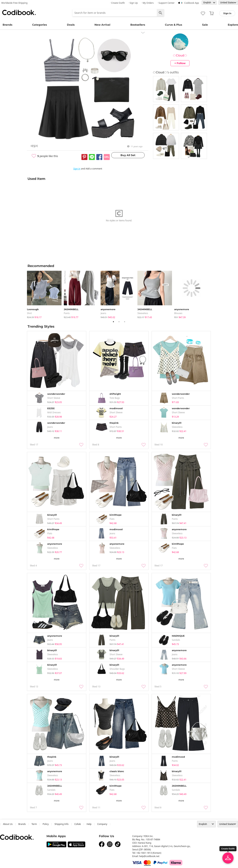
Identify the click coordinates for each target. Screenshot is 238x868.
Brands (7, 25)
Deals (71, 25)
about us (8, 824)
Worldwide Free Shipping (14, 3)
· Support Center (166, 3)
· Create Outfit (117, 3)
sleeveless (143, 313)
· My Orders (148, 3)
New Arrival (102, 25)
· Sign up (133, 3)
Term (34, 824)
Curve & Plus (173, 25)
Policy (46, 824)
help (89, 824)
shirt (29, 313)
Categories (40, 25)
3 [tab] (125, 322)
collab (78, 824)
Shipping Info (62, 824)
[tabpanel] (45, 294)
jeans (103, 313)
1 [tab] (113, 322)
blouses (178, 313)
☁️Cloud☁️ (180, 55)
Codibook (19, 12)
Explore (233, 25)
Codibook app (192, 3)
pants (67, 313)
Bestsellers (138, 25)
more (57, 438)
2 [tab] (119, 322)
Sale (205, 25)
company (102, 824)
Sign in (77, 169)
